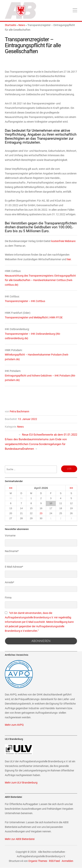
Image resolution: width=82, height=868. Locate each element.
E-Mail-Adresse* (14, 567)
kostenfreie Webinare (63, 241)
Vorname (10, 536)
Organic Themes (38, 861)
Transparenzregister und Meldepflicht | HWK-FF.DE (34, 318)
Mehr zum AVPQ (14, 725)
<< (11, 488)
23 (41, 513)
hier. (69, 259)
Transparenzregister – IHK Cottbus (25, 301)
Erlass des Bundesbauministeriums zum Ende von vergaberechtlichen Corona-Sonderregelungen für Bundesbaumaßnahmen (36, 444)
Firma (8, 598)
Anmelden (67, 861)
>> (71, 488)
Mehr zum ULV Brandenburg (21, 783)
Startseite (10, 25)
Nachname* (12, 551)
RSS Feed (54, 861)
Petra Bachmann (19, 412)
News (22, 25)
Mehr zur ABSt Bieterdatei (20, 839)
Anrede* (10, 582)
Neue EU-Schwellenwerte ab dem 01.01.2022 (50, 435)
